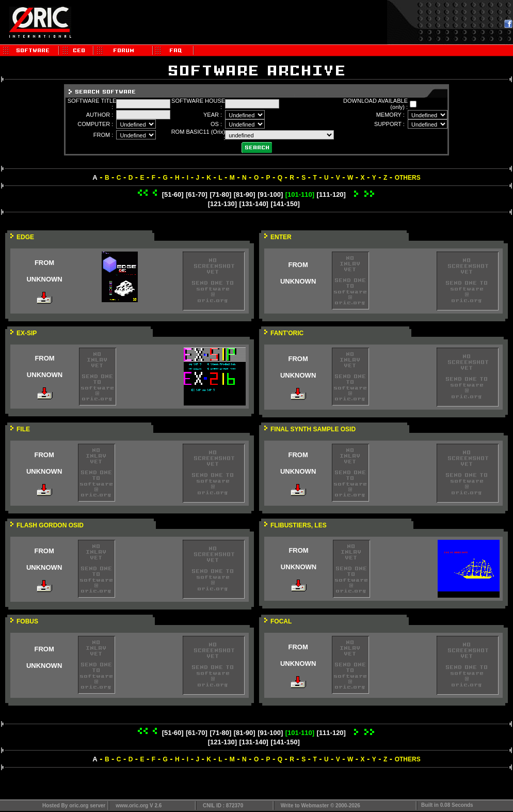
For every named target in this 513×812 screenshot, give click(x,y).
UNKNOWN (44, 279)
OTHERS (408, 178)
